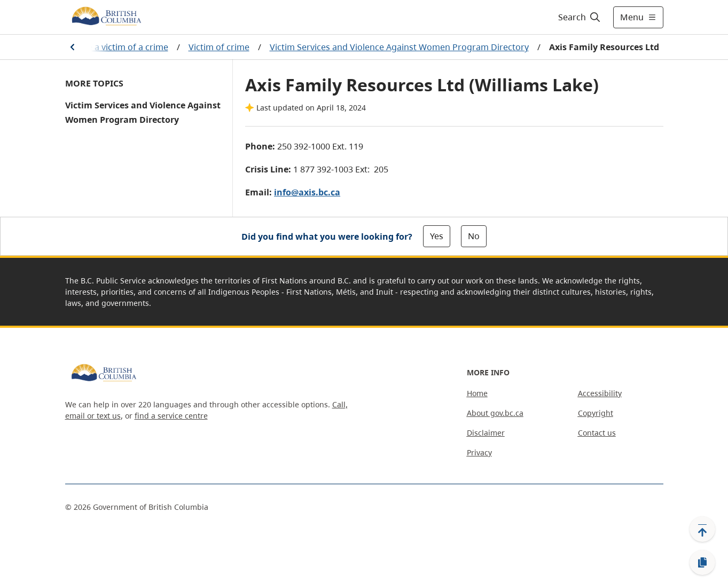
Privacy (479, 452)
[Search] (580, 17)
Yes (437, 236)
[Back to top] (702, 529)
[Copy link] (702, 563)
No (474, 236)
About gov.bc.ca (495, 413)
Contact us (597, 433)
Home (477, 393)
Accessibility (600, 393)
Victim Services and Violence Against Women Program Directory (399, 47)
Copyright (596, 413)
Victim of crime (219, 47)
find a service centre (171, 416)
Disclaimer (486, 433)
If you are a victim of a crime (111, 47)
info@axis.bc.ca (307, 192)
